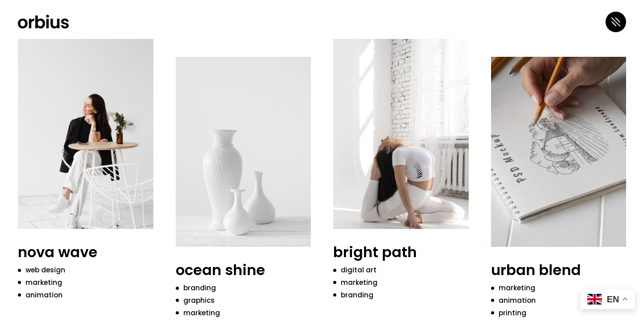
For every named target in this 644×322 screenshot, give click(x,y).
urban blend (536, 270)
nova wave (58, 252)
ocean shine (220, 270)
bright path (375, 252)
